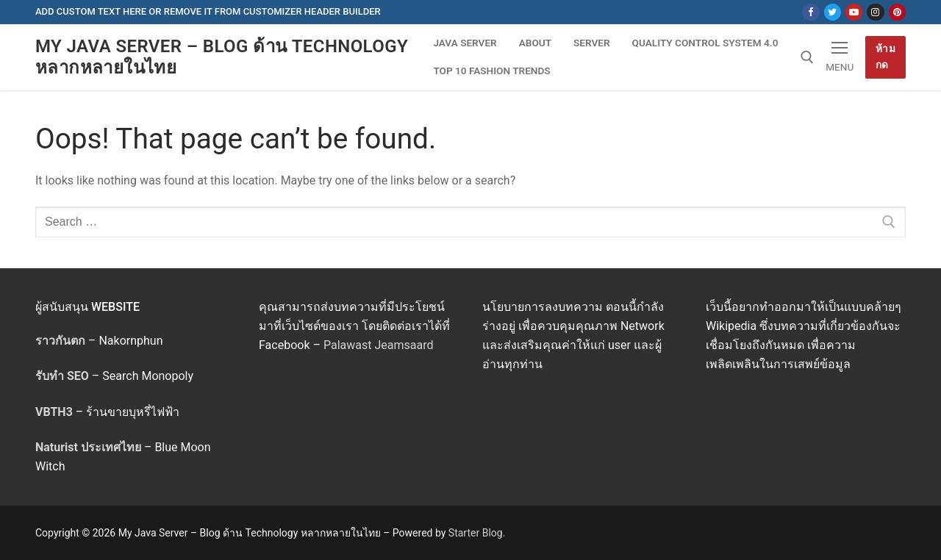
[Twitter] (833, 12)
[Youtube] (854, 12)
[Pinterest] (897, 12)
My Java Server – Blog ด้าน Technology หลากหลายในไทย (222, 57)
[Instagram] (875, 12)
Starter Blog (476, 533)
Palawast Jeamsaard (379, 345)
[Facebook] (811, 12)
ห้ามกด (886, 57)
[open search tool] (807, 57)
